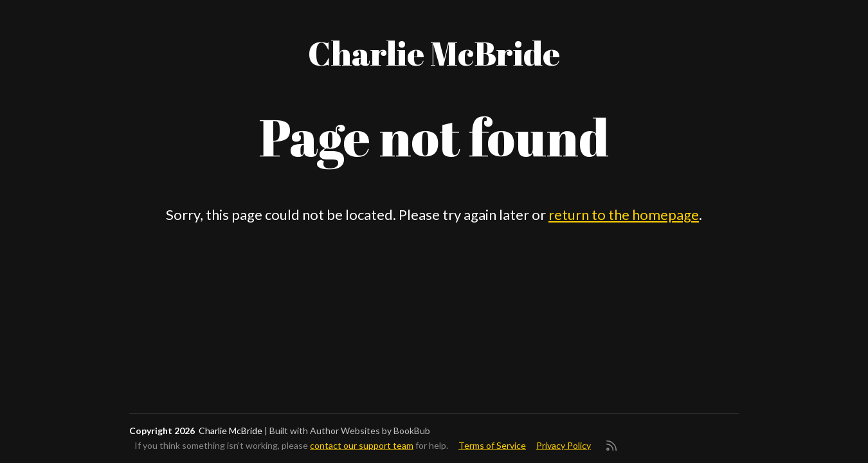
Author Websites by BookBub (370, 431)
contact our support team (362, 445)
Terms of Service (492, 445)
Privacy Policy (564, 445)
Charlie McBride (434, 53)
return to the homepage (624, 214)
